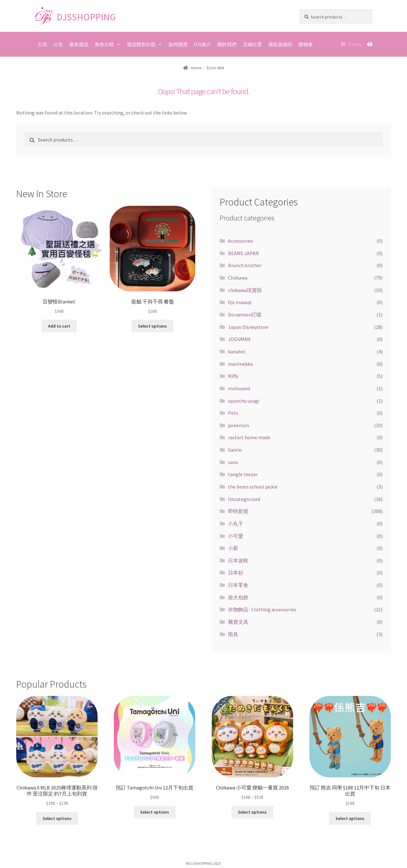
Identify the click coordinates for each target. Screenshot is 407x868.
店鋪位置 (252, 44)
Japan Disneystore (248, 327)
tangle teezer (243, 474)
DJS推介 (203, 44)
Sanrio (235, 450)
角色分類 (104, 44)
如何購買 (178, 44)
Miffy (233, 376)
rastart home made (249, 437)
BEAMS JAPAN (243, 253)
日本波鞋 (238, 560)
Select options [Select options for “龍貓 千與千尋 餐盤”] (152, 326)
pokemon (238, 425)
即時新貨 (238, 511)
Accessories (241, 241)
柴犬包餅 (238, 597)
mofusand (239, 388)
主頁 (42, 44)
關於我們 (227, 44)
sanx (233, 462)
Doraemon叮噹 (245, 315)
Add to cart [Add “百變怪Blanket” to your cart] (59, 326)
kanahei (237, 351)
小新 (233, 548)
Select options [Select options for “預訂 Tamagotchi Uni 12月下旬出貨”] (155, 812)
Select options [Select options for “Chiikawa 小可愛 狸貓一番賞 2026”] (252, 812)
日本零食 (238, 585)
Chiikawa (238, 278)
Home (196, 68)
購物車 (306, 44)
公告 (58, 44)
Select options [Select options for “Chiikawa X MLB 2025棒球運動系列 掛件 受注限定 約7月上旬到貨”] (57, 818)
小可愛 (236, 536)
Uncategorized (244, 499)
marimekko (241, 364)
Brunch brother (245, 265)
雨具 (233, 634)
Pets (233, 413)
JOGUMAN (239, 339)
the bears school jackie (253, 487)
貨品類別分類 (141, 44)
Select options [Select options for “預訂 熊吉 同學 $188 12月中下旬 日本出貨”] (350, 818)
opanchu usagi (244, 401)
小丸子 (236, 524)
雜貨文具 (238, 622)
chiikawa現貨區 (245, 290)
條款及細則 (280, 44)
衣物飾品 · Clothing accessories (262, 609)
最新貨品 (79, 44)
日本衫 (236, 573)
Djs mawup (240, 302)
